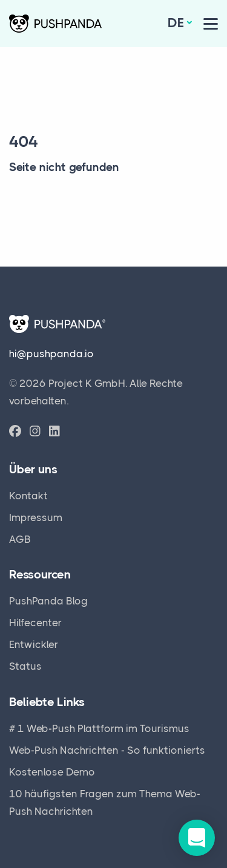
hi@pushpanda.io (51, 354)
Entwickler (34, 644)
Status (25, 666)
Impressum (36, 517)
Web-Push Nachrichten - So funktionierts (107, 750)
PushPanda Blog (48, 601)
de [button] (176, 23)
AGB (20, 539)
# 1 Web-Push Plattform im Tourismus (99, 728)
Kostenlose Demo (52, 772)
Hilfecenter (35, 623)
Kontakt (28, 496)
